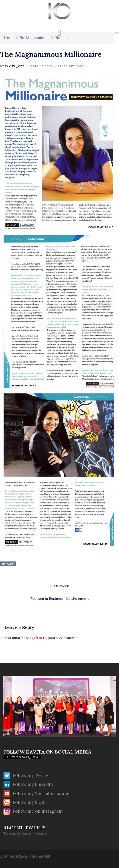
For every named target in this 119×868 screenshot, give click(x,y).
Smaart (8, 564)
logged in (34, 638)
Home (9, 38)
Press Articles (71, 66)
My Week (61, 586)
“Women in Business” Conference (58, 598)
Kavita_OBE (15, 66)
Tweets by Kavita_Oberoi (25, 833)
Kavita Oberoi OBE (34, 856)
